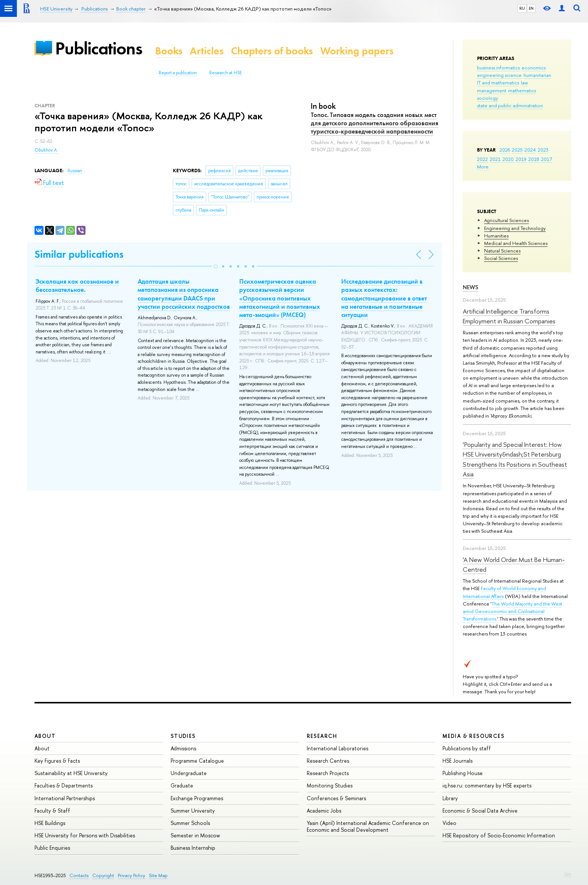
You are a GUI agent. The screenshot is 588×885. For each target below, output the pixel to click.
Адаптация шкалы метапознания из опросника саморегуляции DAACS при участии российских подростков (184, 294)
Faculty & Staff (52, 811)
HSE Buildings (50, 823)
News (471, 287)
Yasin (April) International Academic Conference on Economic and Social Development (368, 826)
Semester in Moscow (195, 835)
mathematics (522, 90)
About (45, 736)
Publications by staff (467, 748)
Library (450, 798)
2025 (517, 150)
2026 (505, 150)
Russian (75, 171)
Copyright (103, 875)
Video (449, 823)
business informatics (498, 68)
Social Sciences (501, 258)
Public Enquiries (52, 848)
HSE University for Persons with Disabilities (85, 835)
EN (531, 8)
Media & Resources (473, 736)
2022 (482, 159)
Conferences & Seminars (336, 798)
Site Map (158, 875)
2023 (543, 150)
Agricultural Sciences (506, 220)
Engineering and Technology (515, 228)
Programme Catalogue (197, 761)
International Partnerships (65, 798)
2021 (495, 159)
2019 (521, 159)
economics (534, 68)
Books (169, 51)
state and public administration (510, 105)
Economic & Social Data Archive (480, 811)
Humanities (496, 236)
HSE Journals (457, 761)
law (524, 83)
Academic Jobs (324, 811)
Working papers (357, 51)
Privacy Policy (131, 875)
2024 (530, 150)
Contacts (79, 875)
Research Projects (328, 773)
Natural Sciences (502, 251)
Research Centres (328, 761)
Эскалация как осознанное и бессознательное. (77, 285)
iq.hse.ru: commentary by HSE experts (487, 785)
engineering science (499, 75)
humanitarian (537, 75)
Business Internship (193, 848)
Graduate (182, 785)
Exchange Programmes (197, 798)
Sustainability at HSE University (71, 773)
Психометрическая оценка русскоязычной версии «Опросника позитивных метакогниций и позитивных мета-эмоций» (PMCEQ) (280, 298)
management (492, 90)
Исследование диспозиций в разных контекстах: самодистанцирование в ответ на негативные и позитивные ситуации (384, 298)
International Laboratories (337, 748)
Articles (207, 51)
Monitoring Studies (330, 785)
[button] (216, 266)
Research (322, 736)
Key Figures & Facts (57, 761)
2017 (547, 159)
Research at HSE (226, 73)
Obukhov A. (46, 150)
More (483, 167)
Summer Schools (190, 823)
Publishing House (463, 773)
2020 (508, 159)
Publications (99, 48)
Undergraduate (189, 773)
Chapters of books (272, 51)
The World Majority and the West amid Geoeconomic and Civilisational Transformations (512, 611)
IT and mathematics (498, 83)
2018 (534, 159)
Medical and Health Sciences (516, 243)
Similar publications (79, 254)
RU (522, 8)
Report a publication (178, 73)
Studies (183, 736)
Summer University (193, 811)
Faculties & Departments (64, 785)
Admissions (183, 748)
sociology (487, 98)
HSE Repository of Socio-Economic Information (499, 835)
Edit (568, 874)
